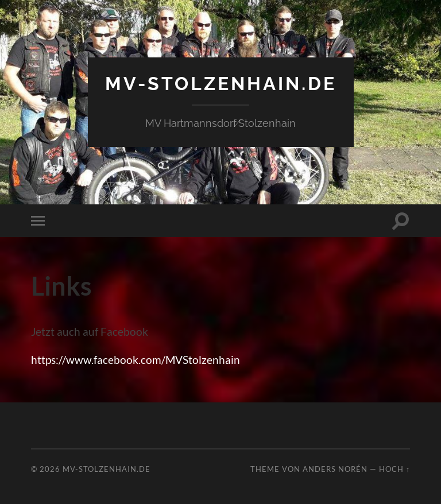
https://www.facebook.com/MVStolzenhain (136, 360)
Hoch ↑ (394, 469)
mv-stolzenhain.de (221, 84)
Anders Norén (335, 469)
